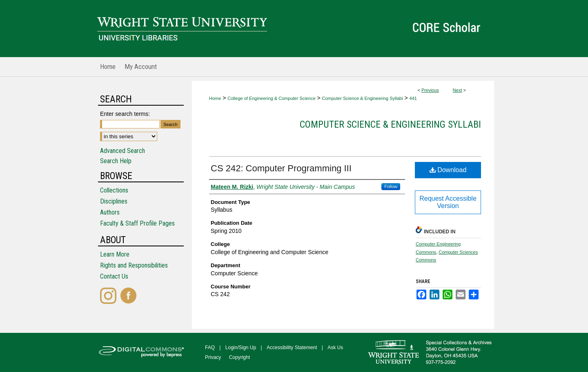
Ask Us (335, 348)
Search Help (116, 161)
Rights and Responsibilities (134, 265)
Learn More (115, 254)
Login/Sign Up (241, 348)
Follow (391, 186)
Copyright (239, 357)
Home (215, 98)
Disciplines (114, 201)
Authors (110, 212)
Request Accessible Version (448, 202)
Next (458, 90)
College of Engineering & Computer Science (271, 98)
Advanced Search (122, 151)
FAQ (210, 348)
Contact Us (114, 276)
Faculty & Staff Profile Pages (137, 223)
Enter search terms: (125, 114)
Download (448, 170)
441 (413, 98)
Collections (114, 190)
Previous (430, 90)
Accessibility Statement (292, 348)
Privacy (213, 357)
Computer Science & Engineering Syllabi (363, 98)
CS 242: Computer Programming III (281, 168)
